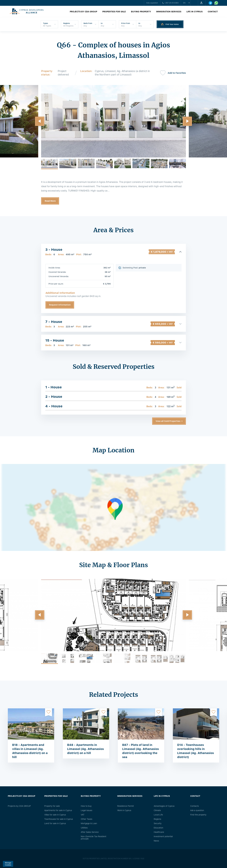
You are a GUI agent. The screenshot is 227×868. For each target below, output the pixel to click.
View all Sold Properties (168, 421)
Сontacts (194, 806)
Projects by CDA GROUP (83, 12)
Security (158, 823)
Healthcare (159, 832)
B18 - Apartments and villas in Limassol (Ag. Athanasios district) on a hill (30, 751)
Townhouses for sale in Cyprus (59, 819)
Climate (157, 810)
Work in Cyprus (124, 810)
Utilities (84, 828)
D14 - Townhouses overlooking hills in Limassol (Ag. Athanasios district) (196, 751)
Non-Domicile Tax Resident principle (94, 838)
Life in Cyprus (194, 12)
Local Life (158, 815)
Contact (213, 12)
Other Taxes (87, 819)
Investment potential (163, 836)
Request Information (60, 305)
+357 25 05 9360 (171, 3)
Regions (157, 819)
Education (158, 828)
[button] (40, 121)
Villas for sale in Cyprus (55, 815)
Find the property (198, 815)
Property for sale (52, 806)
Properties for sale (114, 12)
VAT (83, 815)
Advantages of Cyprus (164, 806)
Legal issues (87, 810)
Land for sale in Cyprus (55, 823)
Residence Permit (126, 806)
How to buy (86, 806)
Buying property (141, 12)
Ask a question (152, 3)
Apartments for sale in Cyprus (58, 810)
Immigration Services (169, 12)
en (184, 3)
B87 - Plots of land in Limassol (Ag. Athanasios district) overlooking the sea (140, 751)
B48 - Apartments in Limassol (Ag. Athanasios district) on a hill (85, 749)
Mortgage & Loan (89, 823)
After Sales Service (90, 832)
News (156, 841)
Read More (50, 201)
